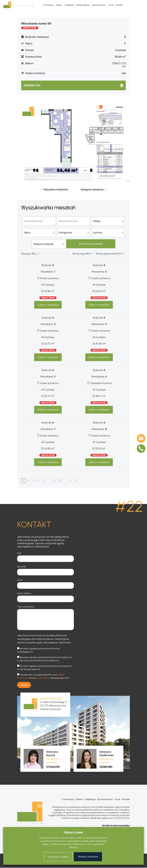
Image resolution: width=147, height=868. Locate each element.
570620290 (53, 767)
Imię (20, 553)
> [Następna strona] (77, 481)
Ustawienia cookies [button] (58, 857)
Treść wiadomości (26, 607)
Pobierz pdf (32, 85)
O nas (111, 5)
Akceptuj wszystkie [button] (88, 857)
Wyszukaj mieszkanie (91, 244)
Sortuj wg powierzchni (109, 254)
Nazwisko (22, 567)
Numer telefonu (25, 593)
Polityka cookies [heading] (73, 832)
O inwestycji (48, 5)
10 (58, 481)
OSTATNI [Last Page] (83, 481)
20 (65, 481)
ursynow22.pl (43, 678)
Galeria (59, 5)
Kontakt (119, 5)
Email (20, 580)
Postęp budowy (83, 5)
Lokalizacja (69, 5)
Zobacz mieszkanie (48, 305)
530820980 (106, 767)
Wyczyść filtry (29, 254)
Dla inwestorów (99, 5)
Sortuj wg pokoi (81, 254)
